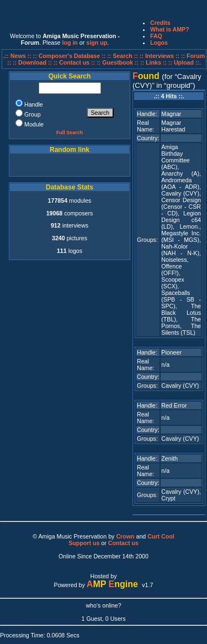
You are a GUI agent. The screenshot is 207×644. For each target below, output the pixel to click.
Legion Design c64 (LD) (181, 220)
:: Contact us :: (74, 62)
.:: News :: (18, 56)
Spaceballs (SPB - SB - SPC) (181, 299)
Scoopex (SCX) (173, 283)
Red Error (174, 405)
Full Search (70, 133)
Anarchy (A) (180, 173)
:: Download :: (33, 62)
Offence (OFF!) (171, 270)
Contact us (123, 543)
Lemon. (189, 226)
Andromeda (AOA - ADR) (180, 183)
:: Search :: (123, 56)
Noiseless (174, 260)
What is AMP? (170, 29)
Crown (125, 536)
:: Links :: (153, 62)
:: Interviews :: (160, 56)
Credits (160, 23)
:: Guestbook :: (118, 62)
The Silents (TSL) (181, 329)
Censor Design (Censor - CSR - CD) (181, 207)
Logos (159, 43)
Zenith (169, 458)
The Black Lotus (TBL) (181, 313)
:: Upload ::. (185, 62)
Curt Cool (161, 536)
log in (70, 43)
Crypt (168, 498)
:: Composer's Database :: (70, 56)
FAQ (156, 36)
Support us (84, 543)
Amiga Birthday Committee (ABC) (176, 157)
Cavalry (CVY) (180, 193)
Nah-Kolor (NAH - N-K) (180, 250)
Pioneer (171, 352)
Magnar (171, 114)
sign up (97, 43)
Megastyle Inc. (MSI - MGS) (181, 236)
